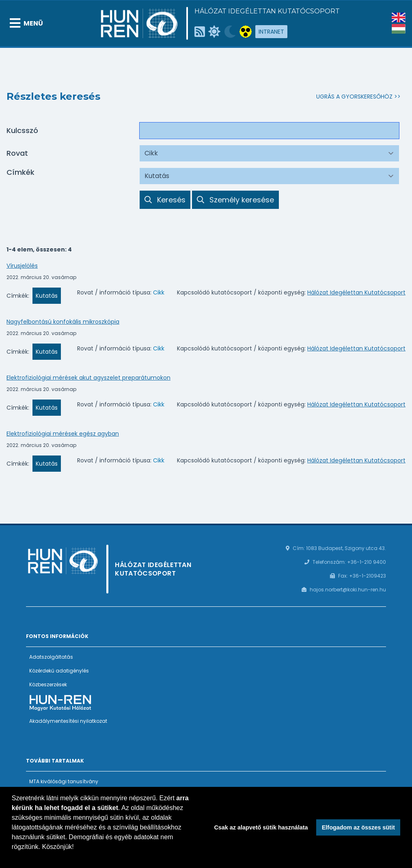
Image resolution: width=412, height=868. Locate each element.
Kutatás (47, 296)
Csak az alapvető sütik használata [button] (261, 827)
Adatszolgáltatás (51, 657)
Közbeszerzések (48, 684)
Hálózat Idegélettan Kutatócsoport (267, 11)
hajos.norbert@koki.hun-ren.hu (348, 590)
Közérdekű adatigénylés (59, 671)
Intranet (271, 32)
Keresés (165, 200)
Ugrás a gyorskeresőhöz (354, 97)
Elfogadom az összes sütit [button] (358, 827)
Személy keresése (235, 200)
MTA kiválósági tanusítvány (64, 781)
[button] (13, 857)
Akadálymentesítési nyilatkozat (68, 721)
